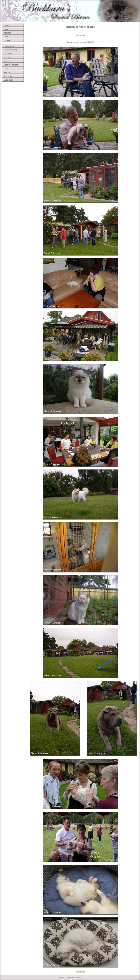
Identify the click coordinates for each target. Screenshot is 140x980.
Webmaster (62, 977)
